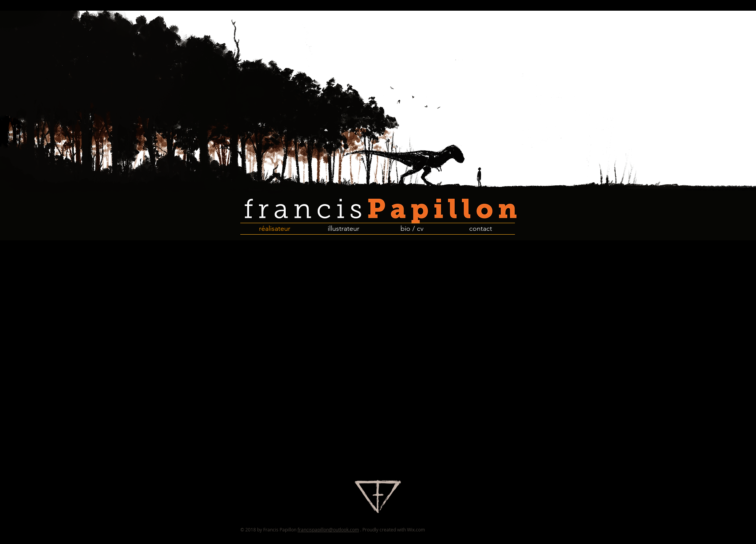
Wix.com (416, 530)
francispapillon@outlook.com (328, 530)
